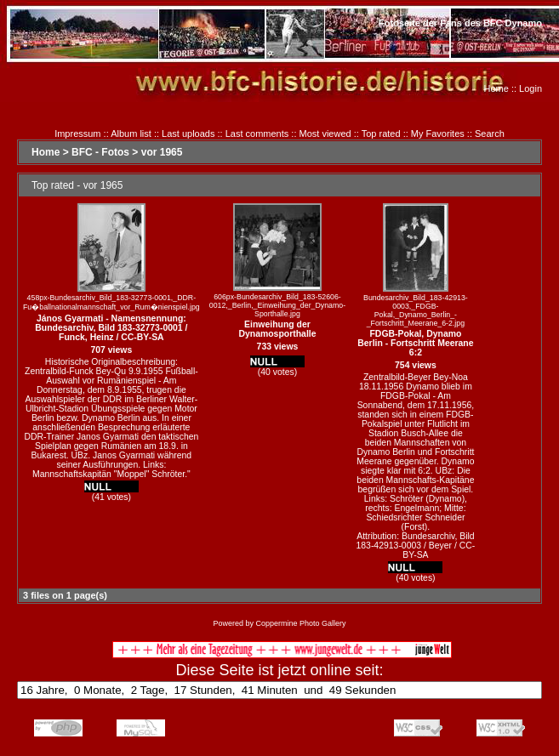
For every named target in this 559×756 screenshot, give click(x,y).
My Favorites (438, 134)
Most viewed (325, 134)
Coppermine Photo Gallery (300, 623)
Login (530, 88)
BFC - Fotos (100, 152)
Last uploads (188, 134)
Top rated (381, 134)
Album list (131, 134)
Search (490, 134)
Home (496, 88)
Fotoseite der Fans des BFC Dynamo (460, 23)
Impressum (77, 134)
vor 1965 (162, 152)
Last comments (257, 134)
